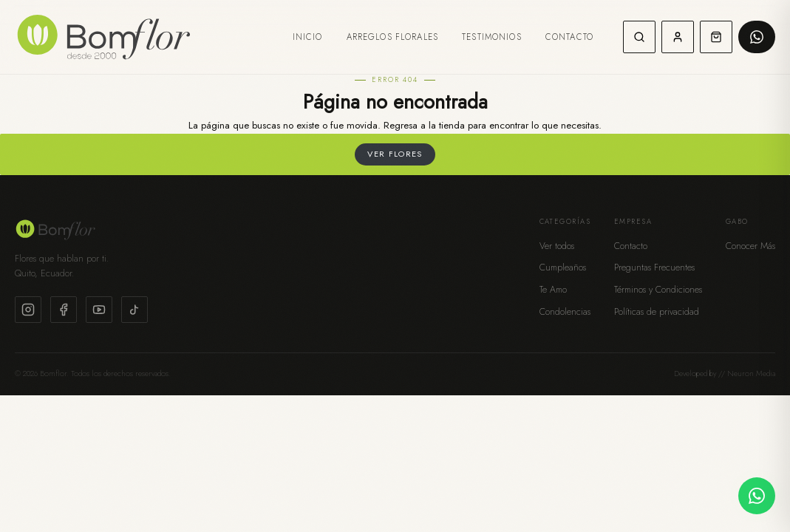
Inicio (308, 37)
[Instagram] (28, 310)
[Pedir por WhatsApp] (757, 37)
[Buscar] (639, 37)
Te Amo (553, 290)
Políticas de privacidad (657, 312)
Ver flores (395, 154)
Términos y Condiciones (658, 290)
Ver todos (557, 246)
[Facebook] (64, 310)
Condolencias (565, 312)
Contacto (569, 37)
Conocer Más (750, 246)
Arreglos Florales (393, 37)
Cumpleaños (563, 267)
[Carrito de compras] (716, 37)
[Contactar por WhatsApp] (757, 496)
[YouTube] (99, 310)
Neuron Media (751, 374)
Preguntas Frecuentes (654, 267)
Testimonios (492, 37)
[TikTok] (134, 310)
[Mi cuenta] (678, 37)
